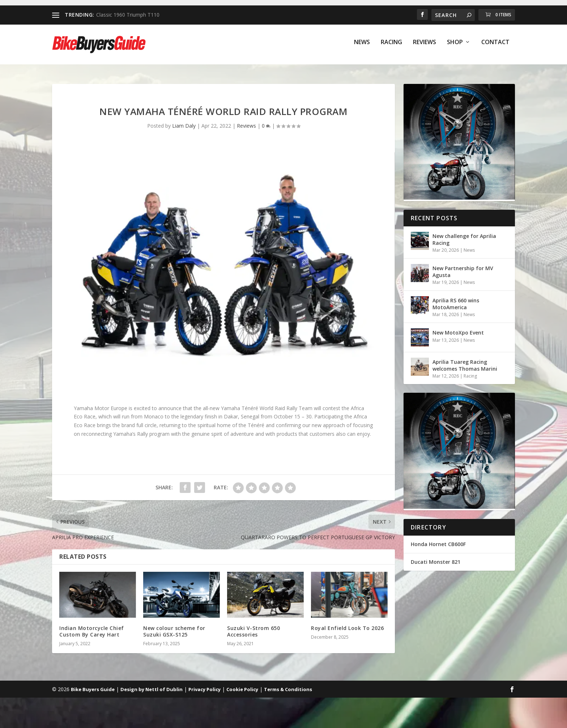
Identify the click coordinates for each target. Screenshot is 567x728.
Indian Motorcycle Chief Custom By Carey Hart (92, 631)
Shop (455, 48)
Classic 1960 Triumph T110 (128, 15)
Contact (495, 48)
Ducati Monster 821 (436, 562)
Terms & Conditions (288, 689)
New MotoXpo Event (458, 333)
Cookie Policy (242, 689)
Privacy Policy (204, 689)
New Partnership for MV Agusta (463, 271)
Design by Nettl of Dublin (152, 689)
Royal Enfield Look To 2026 (347, 628)
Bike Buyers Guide (93, 689)
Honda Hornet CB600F (438, 544)
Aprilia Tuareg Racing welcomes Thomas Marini (465, 365)
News (362, 48)
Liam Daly (184, 126)
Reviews (425, 48)
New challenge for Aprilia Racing (464, 239)
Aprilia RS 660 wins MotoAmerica (456, 304)
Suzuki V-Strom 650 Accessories (253, 631)
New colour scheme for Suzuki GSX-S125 (174, 631)
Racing (391, 48)
